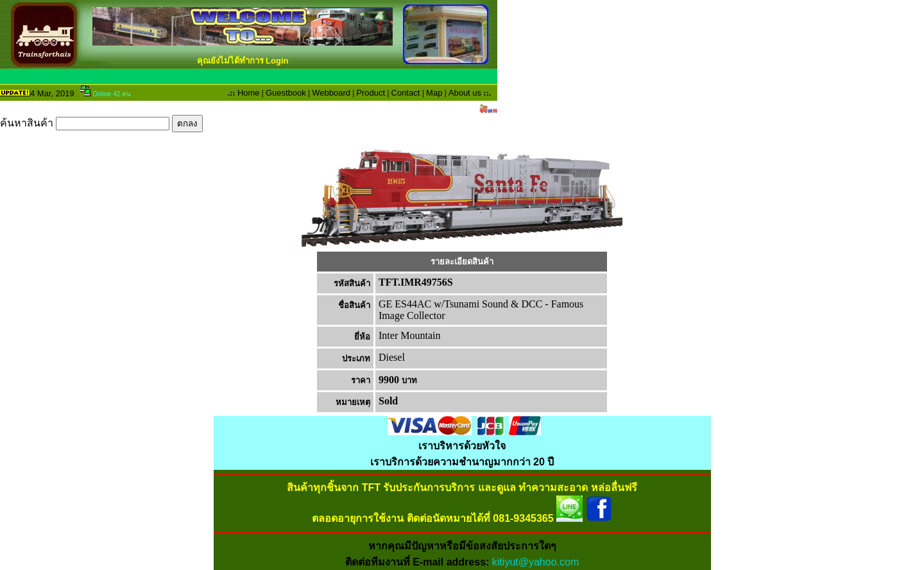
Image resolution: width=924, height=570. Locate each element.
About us (465, 93)
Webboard (331, 93)
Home (249, 93)
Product (371, 93)
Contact (406, 93)
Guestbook (286, 93)
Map (434, 93)
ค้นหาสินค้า (101, 123)
